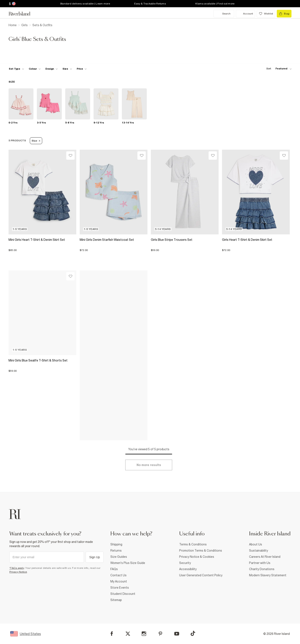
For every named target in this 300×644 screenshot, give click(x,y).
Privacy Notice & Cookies (197, 557)
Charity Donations (262, 569)
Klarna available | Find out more (215, 4)
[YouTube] (177, 634)
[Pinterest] (160, 634)
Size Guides (119, 557)
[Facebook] (112, 634)
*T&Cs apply (17, 568)
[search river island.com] (224, 14)
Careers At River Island (265, 557)
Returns (116, 551)
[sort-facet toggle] (278, 69)
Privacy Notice (18, 572)
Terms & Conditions (193, 544)
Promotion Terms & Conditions (201, 551)
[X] (128, 634)
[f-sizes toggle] (67, 69)
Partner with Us (260, 563)
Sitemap (116, 600)
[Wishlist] (70, 156)
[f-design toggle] (52, 69)
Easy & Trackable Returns (150, 4)
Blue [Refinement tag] (36, 141)
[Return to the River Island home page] (23, 14)
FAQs (114, 569)
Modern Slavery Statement (268, 575)
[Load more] (149, 465)
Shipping (116, 544)
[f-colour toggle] (35, 69)
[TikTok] (193, 633)
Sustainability (259, 551)
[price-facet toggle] (82, 69)
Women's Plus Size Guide (128, 563)
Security (185, 563)
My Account (119, 581)
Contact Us (118, 575)
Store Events (120, 588)
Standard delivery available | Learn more (85, 4)
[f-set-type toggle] (16, 69)
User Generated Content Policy (201, 575)
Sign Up (95, 557)
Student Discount (123, 594)
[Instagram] (144, 634)
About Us (256, 544)
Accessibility (188, 569)
